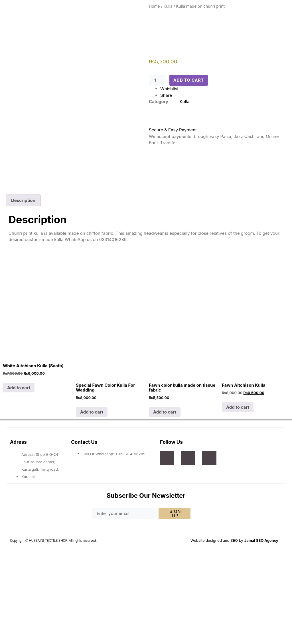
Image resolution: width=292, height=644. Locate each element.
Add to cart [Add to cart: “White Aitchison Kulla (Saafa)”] (19, 465)
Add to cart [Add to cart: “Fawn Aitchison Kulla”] (238, 484)
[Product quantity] (157, 80)
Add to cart (190, 80)
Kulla (168, 6)
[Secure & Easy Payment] (156, 118)
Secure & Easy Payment (173, 130)
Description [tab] (23, 278)
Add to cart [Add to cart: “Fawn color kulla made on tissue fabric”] (165, 489)
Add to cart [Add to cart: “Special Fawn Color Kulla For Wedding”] (92, 489)
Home (154, 6)
